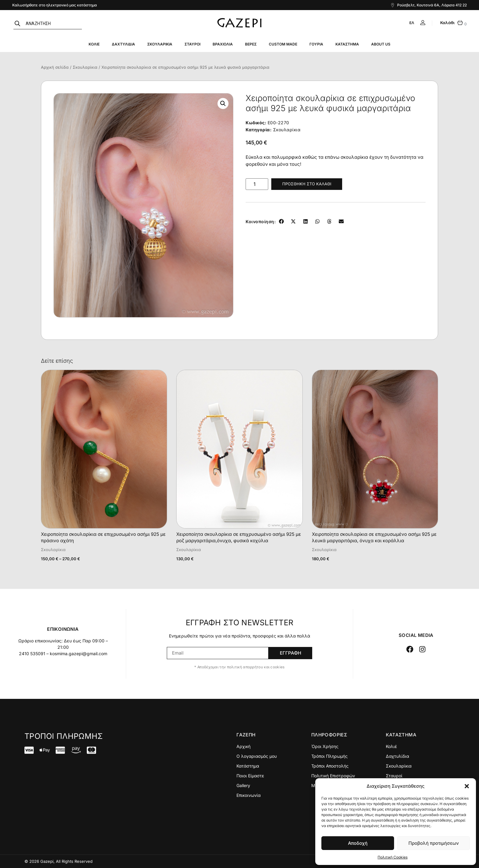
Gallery (243, 785)
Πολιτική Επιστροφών (333, 776)
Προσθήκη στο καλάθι (307, 184)
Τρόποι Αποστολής (330, 766)
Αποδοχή (358, 843)
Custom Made (283, 44)
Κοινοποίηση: (261, 222)
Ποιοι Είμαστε (250, 776)
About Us (381, 44)
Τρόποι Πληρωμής (329, 756)
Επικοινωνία (249, 795)
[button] (467, 786)
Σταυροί (192, 44)
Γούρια (316, 44)
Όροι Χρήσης (325, 746)
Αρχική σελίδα (55, 67)
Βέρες (251, 44)
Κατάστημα (347, 44)
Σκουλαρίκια (160, 44)
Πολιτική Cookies (393, 857)
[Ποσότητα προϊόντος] (257, 184)
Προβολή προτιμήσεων (434, 843)
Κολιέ (94, 44)
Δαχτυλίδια (123, 44)
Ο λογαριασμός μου (257, 756)
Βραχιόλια (223, 44)
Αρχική (243, 746)
